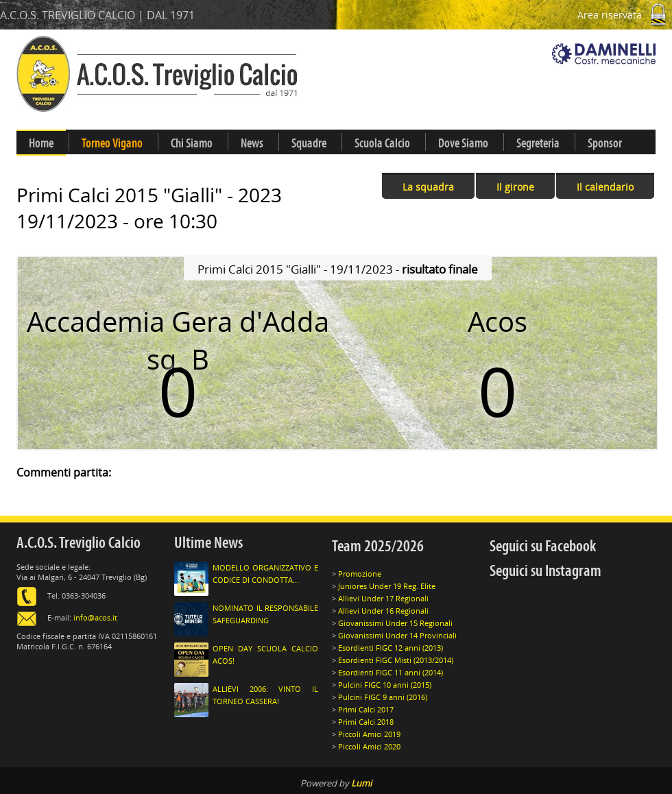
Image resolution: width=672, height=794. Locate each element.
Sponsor (605, 143)
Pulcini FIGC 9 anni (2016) (383, 697)
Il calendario (605, 187)
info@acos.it (95, 617)
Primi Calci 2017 (366, 709)
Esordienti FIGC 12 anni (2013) (391, 648)
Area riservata (625, 15)
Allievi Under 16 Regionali (383, 611)
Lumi (361, 783)
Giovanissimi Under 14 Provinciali (397, 635)
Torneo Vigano (112, 143)
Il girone (515, 187)
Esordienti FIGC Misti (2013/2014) (396, 660)
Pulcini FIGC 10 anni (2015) (385, 685)
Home (41, 143)
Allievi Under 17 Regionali (383, 598)
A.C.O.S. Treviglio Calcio (79, 543)
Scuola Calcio (382, 143)
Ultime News (208, 543)
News (252, 143)
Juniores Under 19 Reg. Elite (387, 586)
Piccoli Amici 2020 (369, 746)
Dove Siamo (463, 143)
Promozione (360, 574)
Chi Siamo (192, 143)
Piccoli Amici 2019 (369, 734)
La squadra (428, 187)
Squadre (309, 143)
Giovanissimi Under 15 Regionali (395, 623)
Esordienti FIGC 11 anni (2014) (391, 672)
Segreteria (538, 143)
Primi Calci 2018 (366, 722)
